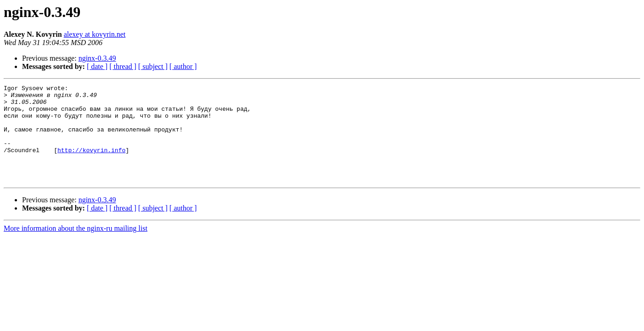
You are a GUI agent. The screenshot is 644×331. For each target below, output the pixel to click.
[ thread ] (123, 66)
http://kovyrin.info (91, 164)
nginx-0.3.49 (97, 58)
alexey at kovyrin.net (95, 34)
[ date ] (97, 66)
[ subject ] (153, 66)
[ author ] (183, 66)
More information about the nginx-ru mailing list (76, 248)
